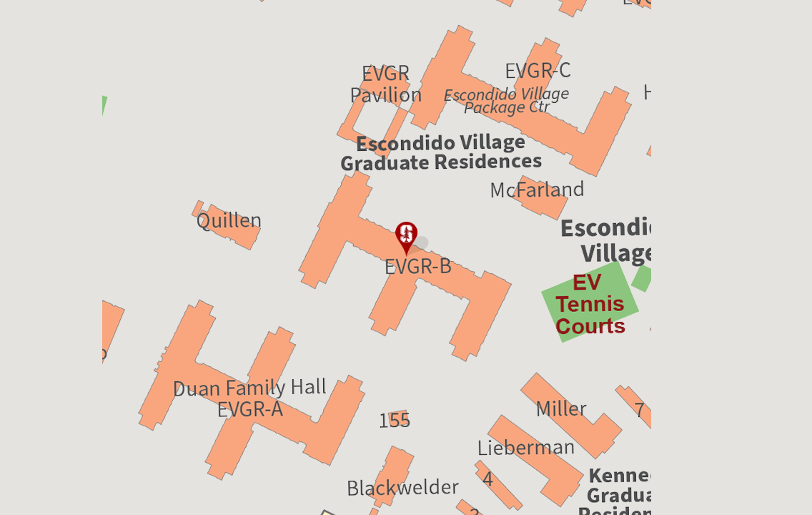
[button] (406, 240)
